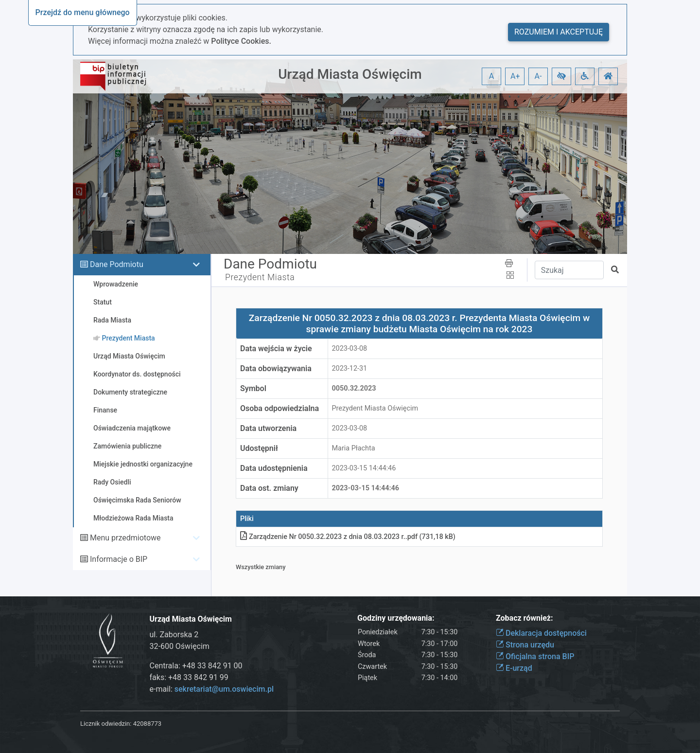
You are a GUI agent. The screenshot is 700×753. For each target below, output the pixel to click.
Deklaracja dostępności (541, 633)
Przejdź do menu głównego (83, 12)
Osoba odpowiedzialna (280, 408)
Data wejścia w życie (276, 349)
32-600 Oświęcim (180, 646)
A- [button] (538, 76)
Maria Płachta (354, 448)
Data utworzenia (268, 428)
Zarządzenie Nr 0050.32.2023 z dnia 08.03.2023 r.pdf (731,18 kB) (348, 537)
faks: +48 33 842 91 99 (189, 677)
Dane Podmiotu (117, 264)
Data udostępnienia (274, 468)
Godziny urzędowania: (396, 618)
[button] (561, 76)
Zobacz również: (525, 618)
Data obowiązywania (276, 368)
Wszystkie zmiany (261, 567)
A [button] (491, 76)
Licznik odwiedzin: (106, 724)
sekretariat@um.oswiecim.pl (224, 689)
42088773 (147, 724)
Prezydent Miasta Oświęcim (375, 408)
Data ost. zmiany (269, 488)
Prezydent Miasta (260, 277)
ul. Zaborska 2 (174, 635)
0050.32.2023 (354, 388)
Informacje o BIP (119, 559)
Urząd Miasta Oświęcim (350, 74)
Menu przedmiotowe (125, 538)
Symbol (253, 388)
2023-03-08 (350, 349)
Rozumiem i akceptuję (559, 32)
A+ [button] (515, 76)
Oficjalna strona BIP (535, 656)
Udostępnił (259, 448)
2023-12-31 (350, 368)
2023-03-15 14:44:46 (364, 468)
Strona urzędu (525, 645)
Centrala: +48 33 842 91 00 (196, 666)
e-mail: (212, 689)
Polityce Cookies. (241, 41)
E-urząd (514, 668)
